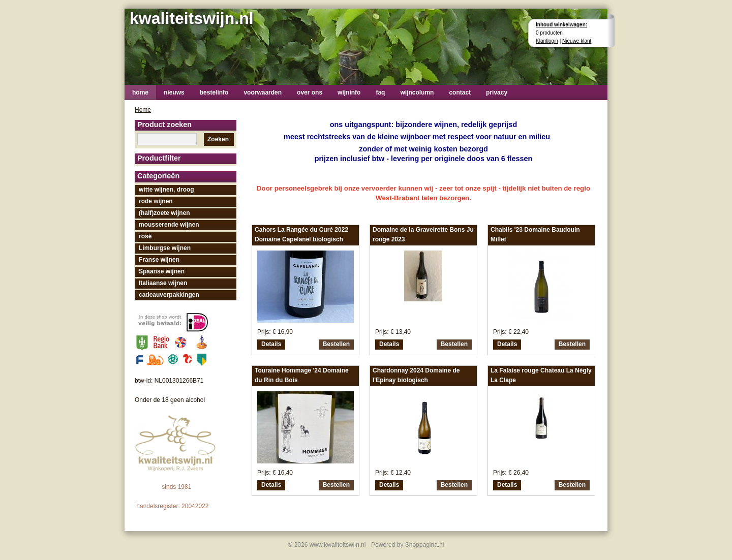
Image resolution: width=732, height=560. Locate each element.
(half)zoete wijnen (164, 213)
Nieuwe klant (577, 41)
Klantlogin (547, 41)
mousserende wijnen (169, 225)
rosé (145, 236)
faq (380, 92)
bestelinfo (214, 92)
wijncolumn (417, 92)
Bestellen (336, 344)
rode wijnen (156, 201)
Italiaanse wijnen (163, 283)
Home (143, 110)
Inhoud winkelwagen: (561, 25)
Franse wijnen (159, 260)
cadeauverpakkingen (169, 295)
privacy (497, 92)
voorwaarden (263, 92)
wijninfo (349, 92)
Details (271, 344)
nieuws (174, 92)
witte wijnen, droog (166, 190)
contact (460, 92)
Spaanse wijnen (162, 271)
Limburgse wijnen (165, 248)
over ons (310, 92)
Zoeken (218, 139)
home (140, 92)
